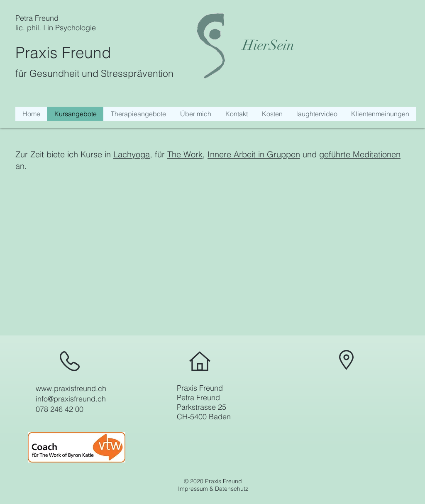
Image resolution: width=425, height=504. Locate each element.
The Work (185, 154)
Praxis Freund (63, 53)
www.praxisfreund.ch (71, 388)
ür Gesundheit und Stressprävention (96, 73)
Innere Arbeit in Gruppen (254, 154)
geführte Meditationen (360, 154)
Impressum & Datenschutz (213, 489)
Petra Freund (37, 18)
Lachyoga (132, 154)
